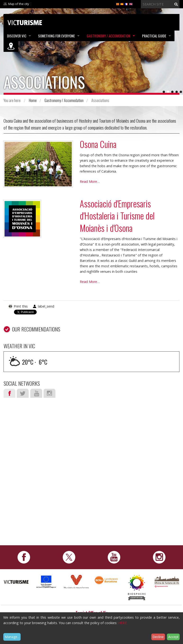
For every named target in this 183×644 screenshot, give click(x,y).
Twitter (23, 393)
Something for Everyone (56, 36)
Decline (158, 637)
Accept (173, 637)
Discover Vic (17, 36)
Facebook (9, 393)
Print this (21, 306)
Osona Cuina (98, 144)
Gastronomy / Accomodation (108, 36)
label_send (46, 306)
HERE (122, 623)
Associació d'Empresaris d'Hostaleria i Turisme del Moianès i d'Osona (117, 216)
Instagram (49, 393)
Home (33, 100)
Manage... (12, 637)
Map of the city (19, 4)
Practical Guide (154, 36)
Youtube (36, 393)
